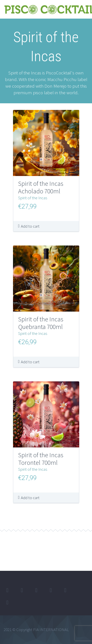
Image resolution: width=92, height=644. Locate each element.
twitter (7, 590)
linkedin (36, 590)
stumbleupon (65, 590)
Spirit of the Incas (33, 198)
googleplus (51, 590)
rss (7, 603)
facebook (22, 590)
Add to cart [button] (30, 226)
